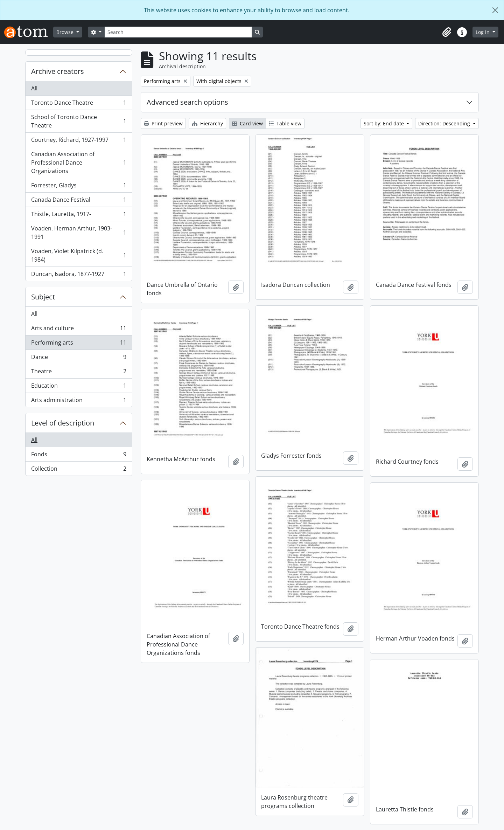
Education (79, 387)
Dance (79, 358)
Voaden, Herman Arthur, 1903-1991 (79, 233)
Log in (483, 32)
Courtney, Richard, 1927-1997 (79, 141)
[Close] (495, 10)
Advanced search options (187, 102)
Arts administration (79, 401)
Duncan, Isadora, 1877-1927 (79, 275)
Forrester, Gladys (79, 187)
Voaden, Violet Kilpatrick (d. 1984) (79, 255)
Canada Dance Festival (79, 201)
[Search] (178, 32)
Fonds (79, 456)
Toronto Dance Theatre (79, 104)
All (34, 88)
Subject (43, 297)
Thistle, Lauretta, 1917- (79, 216)
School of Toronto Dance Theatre (79, 121)
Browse (66, 32)
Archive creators (58, 71)
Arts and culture (79, 330)
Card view (247, 123)
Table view (285, 123)
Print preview (163, 123)
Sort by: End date (384, 123)
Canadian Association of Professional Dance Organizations (79, 162)
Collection (79, 470)
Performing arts (79, 344)
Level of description (63, 423)
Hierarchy (207, 123)
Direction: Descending (445, 123)
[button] (447, 32)
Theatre (79, 373)
